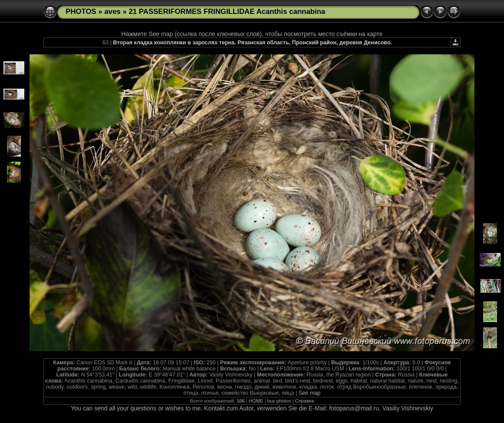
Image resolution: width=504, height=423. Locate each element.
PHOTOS (81, 12)
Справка (305, 401)
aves (112, 12)
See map (309, 393)
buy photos (279, 401)
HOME (256, 401)
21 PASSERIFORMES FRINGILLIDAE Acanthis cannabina (227, 12)
